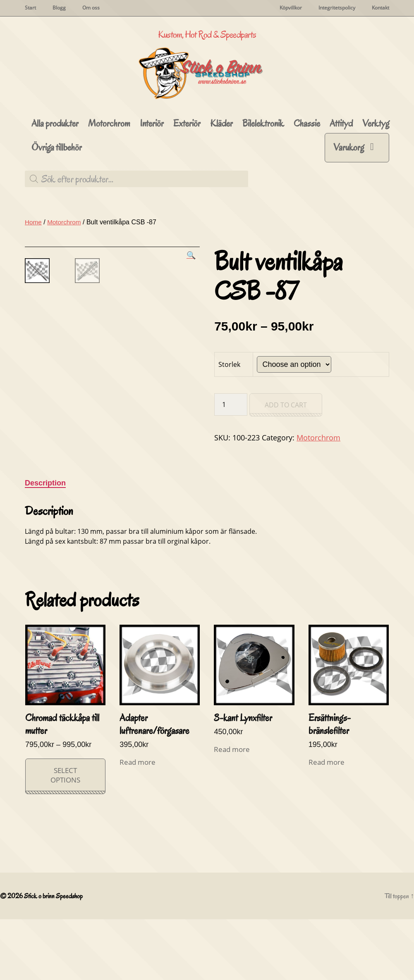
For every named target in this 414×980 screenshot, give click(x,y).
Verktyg (376, 158)
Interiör (152, 158)
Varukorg (349, 181)
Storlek (229, 398)
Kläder (221, 158)
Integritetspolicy (337, 8)
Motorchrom (109, 158)
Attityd (341, 158)
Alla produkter (55, 158)
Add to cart (286, 439)
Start (30, 8)
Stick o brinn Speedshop (55, 957)
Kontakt (380, 8)
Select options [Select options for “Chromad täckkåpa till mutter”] (65, 836)
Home (34, 256)
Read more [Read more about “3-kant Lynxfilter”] (232, 810)
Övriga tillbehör (57, 182)
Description (45, 544)
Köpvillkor (291, 8)
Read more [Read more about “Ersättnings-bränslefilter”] (327, 823)
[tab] (45, 544)
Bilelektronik (263, 158)
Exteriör (187, 158)
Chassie (307, 158)
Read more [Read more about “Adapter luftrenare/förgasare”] (138, 823)
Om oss (91, 8)
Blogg (59, 8)
